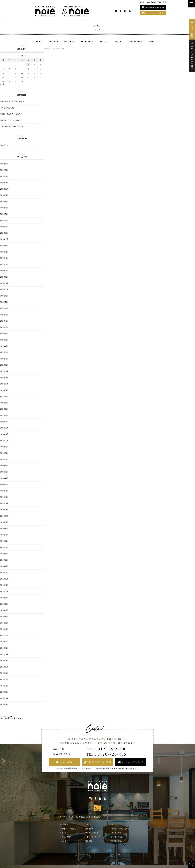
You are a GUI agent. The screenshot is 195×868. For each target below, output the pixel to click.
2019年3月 (4, 560)
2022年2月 (4, 359)
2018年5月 (4, 623)
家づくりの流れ (117, 837)
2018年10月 (4, 591)
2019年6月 (4, 541)
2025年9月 (4, 195)
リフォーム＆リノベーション (96, 837)
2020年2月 (4, 491)
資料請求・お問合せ (69, 829)
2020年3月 (4, 485)
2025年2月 (4, 227)
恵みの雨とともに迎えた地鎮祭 (12, 101)
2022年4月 (4, 346)
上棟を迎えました (7, 108)
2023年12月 (4, 283)
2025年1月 (4, 233)
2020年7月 (4, 459)
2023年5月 (4, 315)
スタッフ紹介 (67, 837)
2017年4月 (4, 673)
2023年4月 (4, 321)
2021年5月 (4, 409)
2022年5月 (4, 340)
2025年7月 (4, 208)
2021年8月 (4, 396)
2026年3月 (4, 170)
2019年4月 (4, 554)
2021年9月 (4, 390)
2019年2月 (4, 566)
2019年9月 (4, 522)
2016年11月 (4, 705)
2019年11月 (4, 510)
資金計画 (89, 841)
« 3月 (2, 84)
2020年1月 (4, 497)
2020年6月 (4, 466)
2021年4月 (4, 415)
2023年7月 (4, 302)
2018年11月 (4, 585)
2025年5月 (4, 214)
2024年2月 (4, 271)
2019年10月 (4, 516)
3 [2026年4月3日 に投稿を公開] (28, 65)
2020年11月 (4, 434)
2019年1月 (4, 573)
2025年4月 (4, 220)
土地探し (115, 825)
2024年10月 (4, 239)
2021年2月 (4, 422)
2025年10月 (4, 189)
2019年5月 (4, 547)
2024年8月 (4, 246)
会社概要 (65, 825)
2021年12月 (4, 371)
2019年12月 (4, 503)
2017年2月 (4, 686)
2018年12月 (4, 579)
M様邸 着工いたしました (10, 114)
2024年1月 (4, 277)
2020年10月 (4, 440)
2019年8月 (4, 529)
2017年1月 (4, 692)
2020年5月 (4, 472)
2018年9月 (4, 598)
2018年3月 (4, 635)
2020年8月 (4, 453)
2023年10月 (4, 290)
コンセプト (66, 841)
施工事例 (65, 833)
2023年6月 (4, 308)
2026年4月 (4, 164)
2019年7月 (4, 535)
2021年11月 (4, 378)
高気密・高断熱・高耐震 (120, 829)
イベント (89, 825)
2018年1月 (4, 648)
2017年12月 (4, 654)
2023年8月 (4, 296)
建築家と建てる (117, 833)
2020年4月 (4, 478)
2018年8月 (4, 604)
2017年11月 (4, 661)
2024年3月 (4, 264)
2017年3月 (4, 679)
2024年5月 (4, 252)
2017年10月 (4, 667)
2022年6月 (4, 334)
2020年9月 (4, 447)
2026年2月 (4, 176)
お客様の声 (89, 829)
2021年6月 (4, 403)
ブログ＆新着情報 (92, 833)
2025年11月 (4, 183)
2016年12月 (4, 698)
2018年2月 (4, 642)
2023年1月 (4, 327)
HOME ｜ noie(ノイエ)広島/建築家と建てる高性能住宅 (80, 817)
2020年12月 (4, 428)
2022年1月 (4, 365)
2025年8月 (4, 202)
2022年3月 (4, 352)
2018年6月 (4, 617)
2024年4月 (4, 258)
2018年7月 (4, 610)
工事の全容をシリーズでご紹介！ (13, 127)
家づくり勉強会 (117, 841)
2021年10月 (4, 384)
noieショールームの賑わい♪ (12, 120)
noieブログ (4, 145)
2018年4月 (4, 629)
